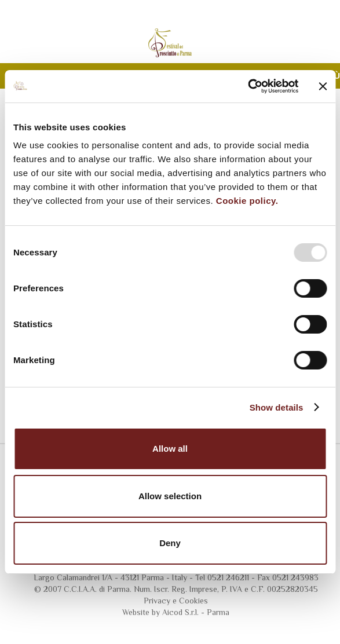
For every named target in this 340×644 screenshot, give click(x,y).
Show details (277, 407)
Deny (170, 543)
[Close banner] (323, 86)
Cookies (193, 601)
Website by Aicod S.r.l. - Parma (176, 612)
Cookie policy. (247, 201)
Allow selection (170, 496)
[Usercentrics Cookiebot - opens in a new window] (248, 86)
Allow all (170, 449)
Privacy (157, 601)
